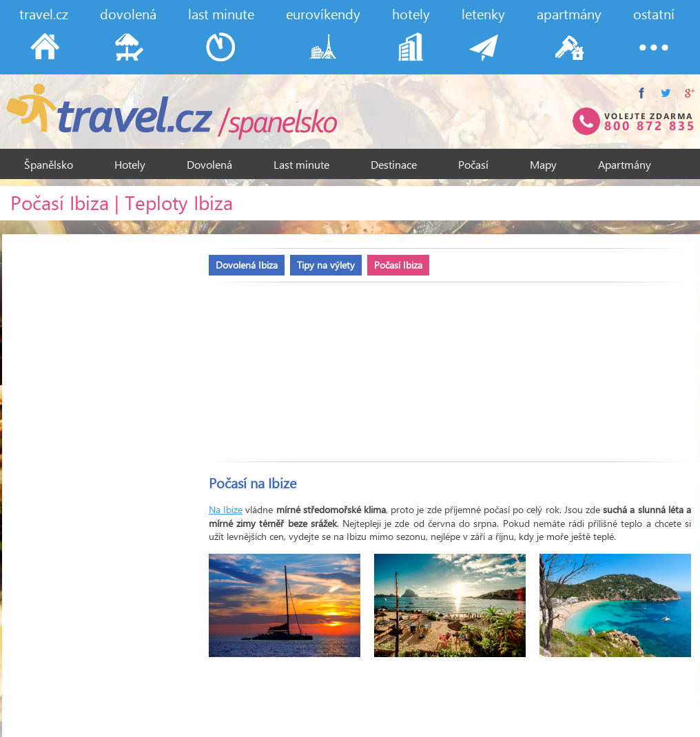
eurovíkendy (323, 13)
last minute (221, 13)
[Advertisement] (278, 365)
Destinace (394, 164)
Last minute (301, 164)
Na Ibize (226, 509)
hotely (411, 13)
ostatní (654, 13)
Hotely (130, 164)
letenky (483, 13)
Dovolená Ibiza (247, 265)
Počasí (473, 164)
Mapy (543, 164)
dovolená (128, 13)
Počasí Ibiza (398, 265)
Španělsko (49, 164)
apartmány (569, 13)
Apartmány (625, 164)
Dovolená (209, 164)
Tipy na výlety (326, 265)
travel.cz (44, 13)
